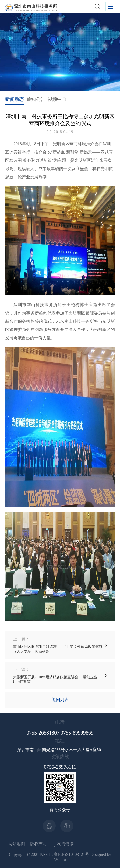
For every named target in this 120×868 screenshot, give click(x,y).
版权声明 (38, 844)
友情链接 (65, 844)
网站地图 (17, 844)
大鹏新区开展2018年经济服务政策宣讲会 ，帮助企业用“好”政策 (60, 675)
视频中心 (57, 99)
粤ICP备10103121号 (72, 854)
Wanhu (60, 860)
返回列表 (60, 700)
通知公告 (36, 99)
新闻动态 (15, 99)
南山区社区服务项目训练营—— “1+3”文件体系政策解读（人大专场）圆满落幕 (60, 645)
